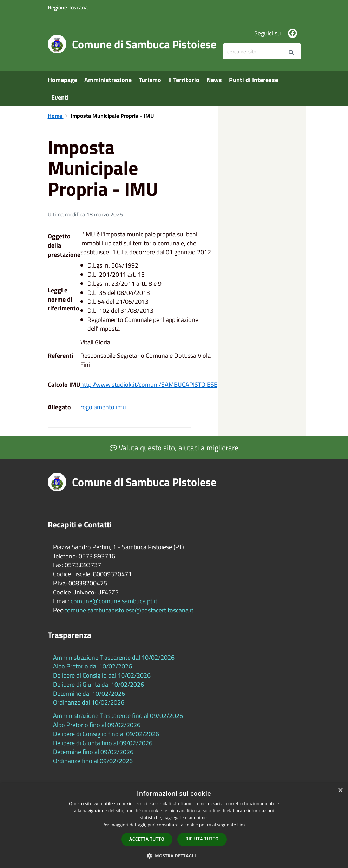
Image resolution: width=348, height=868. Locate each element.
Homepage (63, 80)
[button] (174, 856)
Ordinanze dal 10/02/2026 (89, 702)
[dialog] (174, 826)
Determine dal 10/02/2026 (89, 694)
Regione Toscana (68, 7)
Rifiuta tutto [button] (202, 839)
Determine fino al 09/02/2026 (93, 752)
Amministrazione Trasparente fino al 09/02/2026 (118, 716)
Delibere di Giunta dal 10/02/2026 (99, 684)
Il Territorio (184, 80)
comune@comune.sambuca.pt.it (114, 601)
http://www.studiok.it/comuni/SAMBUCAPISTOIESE (149, 385)
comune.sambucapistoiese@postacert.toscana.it (129, 610)
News (214, 80)
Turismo (150, 80)
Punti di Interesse (254, 80)
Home (56, 116)
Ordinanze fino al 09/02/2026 (93, 761)
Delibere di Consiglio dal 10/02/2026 (102, 675)
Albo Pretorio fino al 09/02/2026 (97, 725)
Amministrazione (108, 80)
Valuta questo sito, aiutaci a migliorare (174, 448)
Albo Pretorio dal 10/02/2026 (93, 666)
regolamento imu (103, 407)
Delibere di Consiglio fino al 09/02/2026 (106, 734)
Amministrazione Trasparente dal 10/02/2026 (114, 657)
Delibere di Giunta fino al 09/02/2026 (103, 743)
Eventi (60, 97)
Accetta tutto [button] (147, 839)
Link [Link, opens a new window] (242, 825)
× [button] (340, 791)
